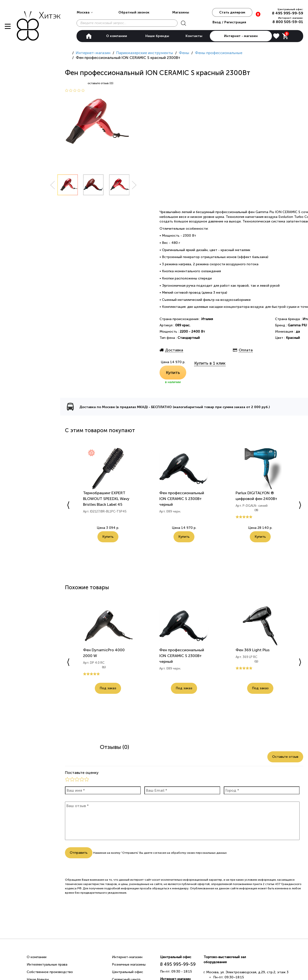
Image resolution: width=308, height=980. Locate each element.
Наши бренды (157, 36)
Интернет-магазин (127, 957)
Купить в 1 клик (210, 363)
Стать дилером (232, 12)
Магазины (181, 12)
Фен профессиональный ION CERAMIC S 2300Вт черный (182, 499)
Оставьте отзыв (285, 757)
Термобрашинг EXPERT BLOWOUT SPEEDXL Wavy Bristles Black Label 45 (106, 499)
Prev (52, 185)
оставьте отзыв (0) (100, 83)
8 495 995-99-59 (288, 13)
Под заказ (108, 688)
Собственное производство (50, 972)
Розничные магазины (129, 964)
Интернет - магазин (241, 36)
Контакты (194, 36)
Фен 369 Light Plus (253, 650)
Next (134, 185)
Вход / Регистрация (229, 22)
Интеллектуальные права (47, 964)
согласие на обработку (170, 853)
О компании (117, 36)
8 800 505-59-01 (288, 22)
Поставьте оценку (82, 773)
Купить (173, 373)
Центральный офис (128, 972)
